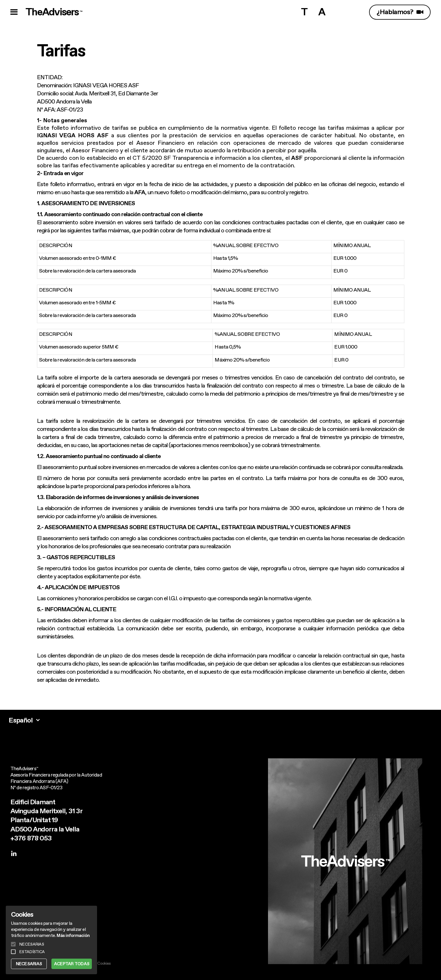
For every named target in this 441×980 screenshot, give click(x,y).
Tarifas (61, 50)
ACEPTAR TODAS (72, 964)
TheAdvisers (54, 12)
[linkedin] (14, 854)
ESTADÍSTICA (32, 952)
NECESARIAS (29, 964)
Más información (73, 935)
